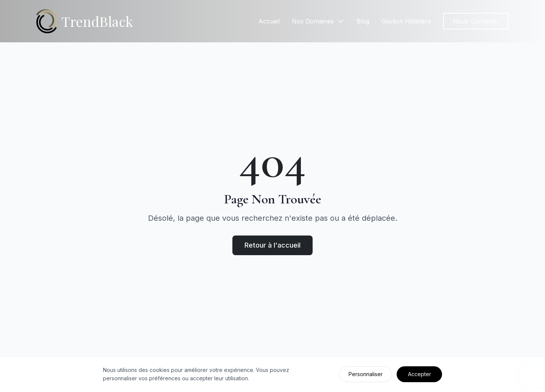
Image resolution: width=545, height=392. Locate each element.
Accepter (420, 374)
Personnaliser (366, 374)
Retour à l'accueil (272, 245)
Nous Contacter (476, 21)
